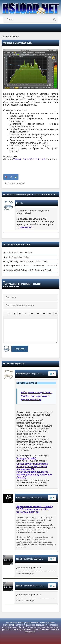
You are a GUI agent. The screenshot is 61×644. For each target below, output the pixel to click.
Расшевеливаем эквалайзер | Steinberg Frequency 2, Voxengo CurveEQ (34, 475)
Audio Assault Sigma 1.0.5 (18, 257)
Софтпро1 (21, 498)
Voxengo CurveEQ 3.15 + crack (29, 159)
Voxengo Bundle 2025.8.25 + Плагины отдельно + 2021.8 (32, 266)
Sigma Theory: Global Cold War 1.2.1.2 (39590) (27, 261)
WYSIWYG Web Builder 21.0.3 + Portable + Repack (29, 270)
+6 (11, 177)
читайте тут (26, 227)
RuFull (19, 559)
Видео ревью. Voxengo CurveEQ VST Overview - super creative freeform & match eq (37, 396)
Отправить (20, 349)
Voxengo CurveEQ (26, 458)
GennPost (21, 374)
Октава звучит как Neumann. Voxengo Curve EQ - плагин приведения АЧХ (32, 466)
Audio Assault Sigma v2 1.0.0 (19, 253)
